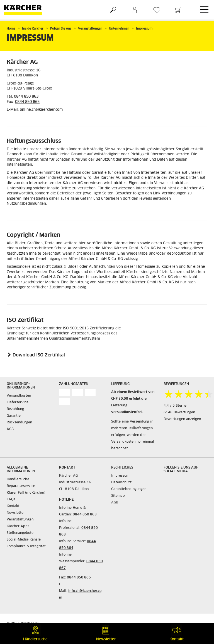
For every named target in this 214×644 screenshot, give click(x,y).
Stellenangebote (20, 533)
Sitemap (118, 496)
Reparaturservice (21, 486)
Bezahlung (15, 409)
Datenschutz (121, 483)
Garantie (14, 416)
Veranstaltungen (20, 520)
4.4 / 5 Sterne (175, 406)
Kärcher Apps (18, 526)
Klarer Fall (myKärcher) (26, 493)
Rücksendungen (19, 423)
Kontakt (13, 506)
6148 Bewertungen (179, 413)
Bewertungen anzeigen (182, 419)
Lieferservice (18, 402)
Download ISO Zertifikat (39, 355)
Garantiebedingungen (129, 489)
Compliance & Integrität (26, 546)
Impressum (120, 476)
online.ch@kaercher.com (41, 110)
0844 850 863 (26, 97)
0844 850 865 (27, 102)
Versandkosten (19, 396)
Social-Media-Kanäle (24, 540)
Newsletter (16, 513)
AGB (10, 429)
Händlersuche (18, 479)
